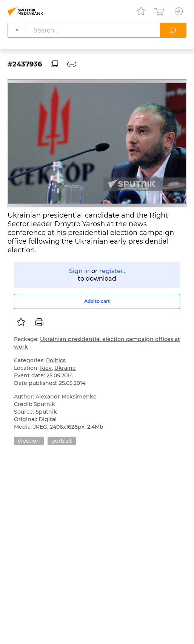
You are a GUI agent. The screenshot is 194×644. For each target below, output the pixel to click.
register (111, 271)
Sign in (79, 271)
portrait (62, 441)
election (29, 441)
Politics (56, 360)
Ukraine (65, 368)
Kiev (46, 368)
